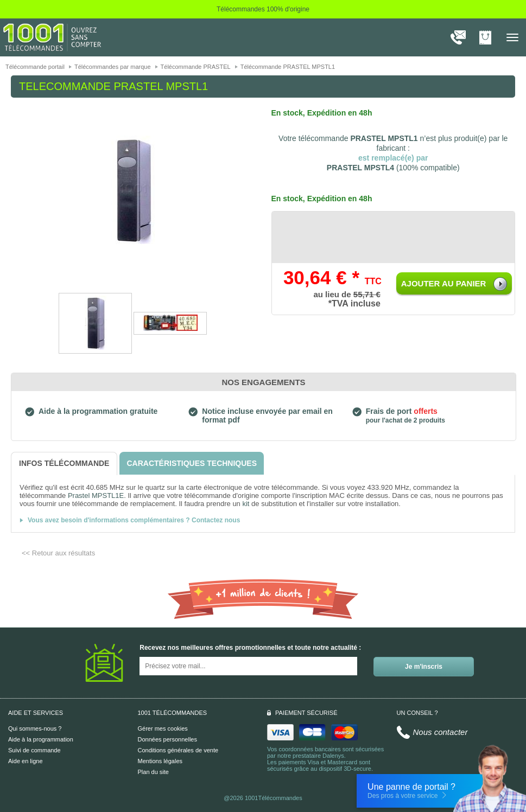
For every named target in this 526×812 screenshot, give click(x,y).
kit (246, 504)
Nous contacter (441, 732)
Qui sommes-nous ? (35, 728)
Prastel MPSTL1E (96, 495)
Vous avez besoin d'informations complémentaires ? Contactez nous (134, 520)
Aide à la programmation (41, 739)
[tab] (64, 463)
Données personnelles (167, 739)
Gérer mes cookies (163, 728)
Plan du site (153, 772)
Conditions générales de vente (178, 750)
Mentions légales (160, 761)
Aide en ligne (26, 761)
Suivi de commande (34, 750)
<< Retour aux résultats (58, 553)
